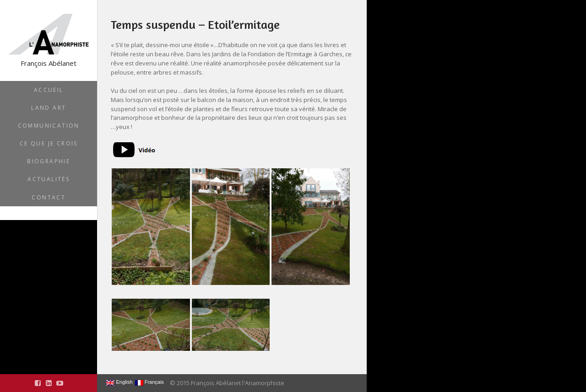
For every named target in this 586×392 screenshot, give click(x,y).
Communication (49, 126)
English (119, 382)
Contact (49, 197)
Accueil (49, 90)
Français (149, 382)
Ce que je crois (49, 143)
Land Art (49, 108)
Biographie (49, 161)
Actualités (49, 179)
